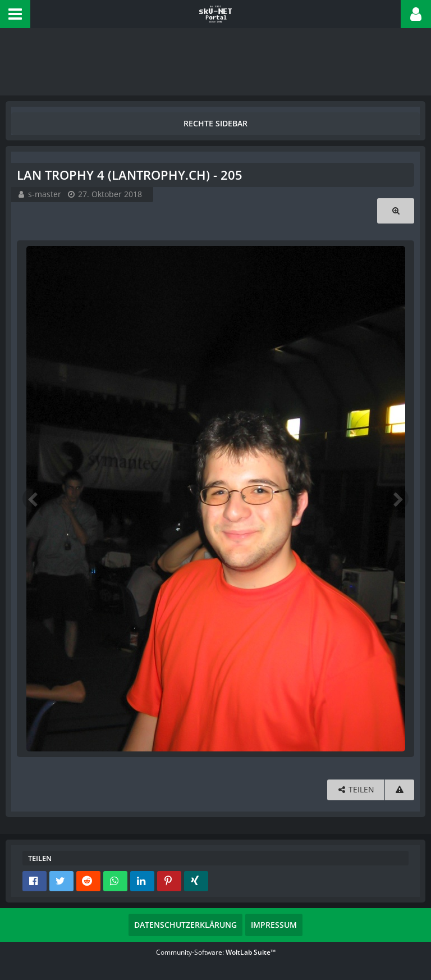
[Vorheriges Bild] (34, 499)
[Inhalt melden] (400, 790)
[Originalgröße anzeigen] (396, 211)
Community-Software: (216, 952)
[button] (15, 14)
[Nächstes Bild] (397, 499)
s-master (45, 194)
